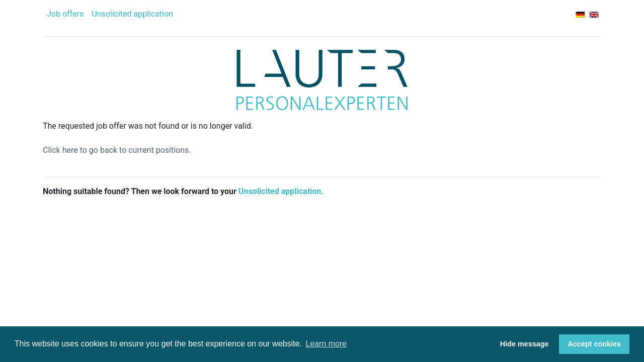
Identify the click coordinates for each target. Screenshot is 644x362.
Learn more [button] (326, 344)
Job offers (65, 14)
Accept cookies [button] (594, 344)
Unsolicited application (132, 14)
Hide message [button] (525, 344)
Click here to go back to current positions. (117, 150)
